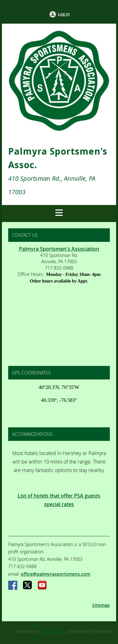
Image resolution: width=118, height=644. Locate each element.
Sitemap (101, 605)
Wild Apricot (54, 632)
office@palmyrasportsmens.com (56, 574)
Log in (64, 14)
